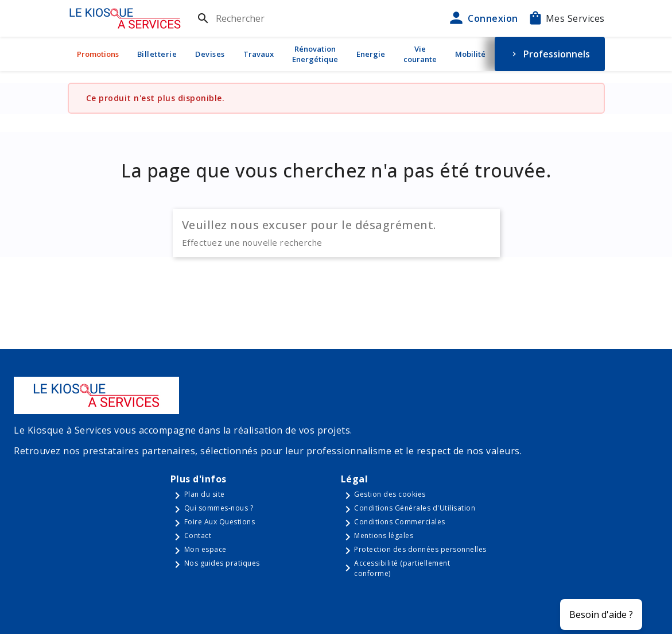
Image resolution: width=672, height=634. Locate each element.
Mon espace (205, 549)
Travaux (259, 54)
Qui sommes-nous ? (219, 508)
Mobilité (470, 54)
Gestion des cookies (390, 494)
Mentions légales (384, 536)
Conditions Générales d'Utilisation (415, 508)
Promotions (98, 54)
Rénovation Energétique (315, 54)
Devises (210, 54)
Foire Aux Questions (220, 522)
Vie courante (420, 54)
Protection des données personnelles (420, 549)
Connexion (482, 18)
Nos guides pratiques (222, 563)
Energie (371, 54)
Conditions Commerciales (400, 522)
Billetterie (157, 54)
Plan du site (205, 494)
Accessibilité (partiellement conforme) (402, 568)
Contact (198, 536)
